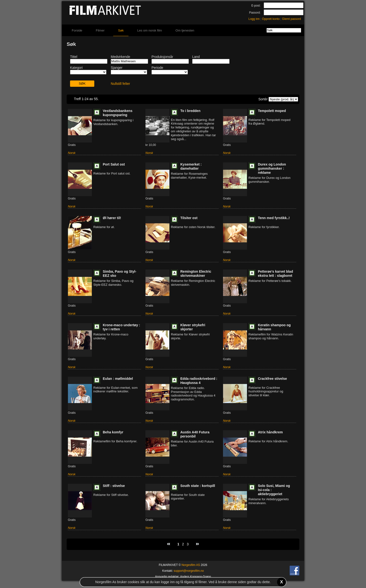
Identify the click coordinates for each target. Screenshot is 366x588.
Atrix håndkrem (270, 432)
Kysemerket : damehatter (191, 166)
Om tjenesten (185, 30)
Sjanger (117, 68)
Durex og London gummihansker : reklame (272, 168)
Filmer (100, 30)
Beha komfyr (113, 432)
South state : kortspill (198, 486)
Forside (77, 30)
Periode (157, 68)
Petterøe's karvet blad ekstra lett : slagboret (275, 274)
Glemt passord (291, 19)
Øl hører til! (112, 218)
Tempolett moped (272, 111)
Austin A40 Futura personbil (195, 434)
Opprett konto (271, 19)
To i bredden (190, 111)
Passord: (255, 13)
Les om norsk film (150, 30)
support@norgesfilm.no (189, 571)
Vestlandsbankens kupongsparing (118, 113)
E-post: (256, 6)
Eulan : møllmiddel (118, 379)
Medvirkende (120, 57)
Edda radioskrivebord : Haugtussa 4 (199, 381)
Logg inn (254, 19)
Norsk (72, 153)
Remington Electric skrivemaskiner (196, 274)
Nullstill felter (120, 84)
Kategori (76, 68)
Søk (121, 30)
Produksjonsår (162, 57)
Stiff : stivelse (114, 486)
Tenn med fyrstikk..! (274, 218)
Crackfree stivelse (272, 379)
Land (196, 57)
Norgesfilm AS (191, 565)
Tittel (74, 57)
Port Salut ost (114, 164)
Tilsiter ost (189, 218)
